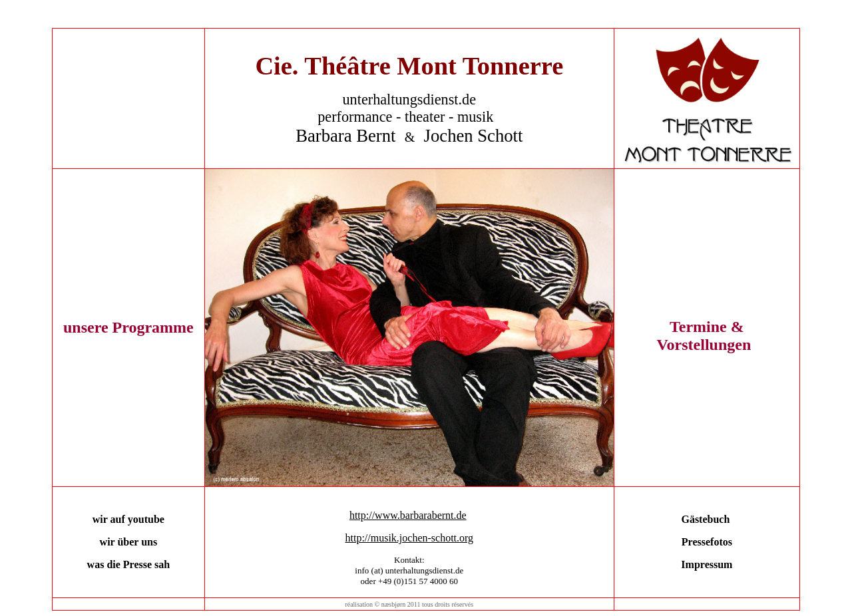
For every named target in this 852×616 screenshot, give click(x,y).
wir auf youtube (128, 519)
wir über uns (129, 542)
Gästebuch (705, 519)
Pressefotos (707, 542)
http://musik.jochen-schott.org (409, 538)
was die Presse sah (129, 564)
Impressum (707, 564)
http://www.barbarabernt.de (408, 515)
